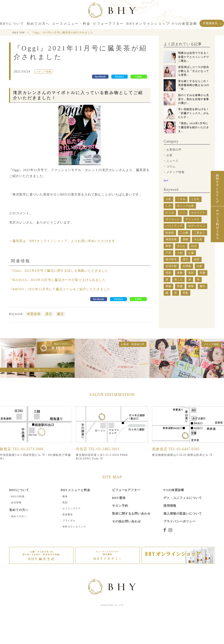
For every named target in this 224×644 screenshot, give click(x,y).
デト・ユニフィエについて (183, 498)
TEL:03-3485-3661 (104, 449)
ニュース (172, 161)
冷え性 (198, 239)
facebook (100, 77)
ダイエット (173, 219)
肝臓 (203, 273)
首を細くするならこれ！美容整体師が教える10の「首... (194, 85)
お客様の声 (174, 150)
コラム (171, 167)
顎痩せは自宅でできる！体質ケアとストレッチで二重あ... (194, 57)
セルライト (198, 213)
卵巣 (168, 246)
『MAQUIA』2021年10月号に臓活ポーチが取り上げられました (57, 280)
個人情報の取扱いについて (183, 513)
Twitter (120, 77)
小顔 (180, 253)
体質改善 (34, 314)
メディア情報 (175, 172)
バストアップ (174, 226)
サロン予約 (120, 506)
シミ (183, 213)
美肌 (168, 273)
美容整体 (68, 514)
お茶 (169, 155)
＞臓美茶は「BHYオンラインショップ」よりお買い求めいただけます (62, 241)
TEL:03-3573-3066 (28, 449)
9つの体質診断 (174, 490)
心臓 (191, 253)
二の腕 (184, 233)
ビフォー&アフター (126, 490)
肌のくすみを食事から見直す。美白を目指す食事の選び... (194, 99)
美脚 (180, 273)
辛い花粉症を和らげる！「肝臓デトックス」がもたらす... (194, 113)
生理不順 (171, 266)
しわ (168, 206)
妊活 (194, 246)
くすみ (181, 199)
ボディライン (197, 226)
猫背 (197, 259)
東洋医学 (171, 259)
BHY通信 (119, 498)
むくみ (170, 213)
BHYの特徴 (18, 496)
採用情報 (170, 506)
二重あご (200, 233)
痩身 (65, 496)
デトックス (193, 219)
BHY (166, 181)
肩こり (178, 279)
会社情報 (16, 502)
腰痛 (191, 286)
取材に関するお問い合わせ (131, 513)
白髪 (200, 266)
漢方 (49, 314)
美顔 (191, 273)
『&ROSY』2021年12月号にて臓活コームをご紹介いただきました (60, 289)
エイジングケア (71, 508)
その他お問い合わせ (127, 521)
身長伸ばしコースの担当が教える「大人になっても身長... (194, 71)
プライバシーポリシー (179, 521)
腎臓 (180, 286)
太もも (181, 246)
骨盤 (185, 293)
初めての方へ (19, 516)
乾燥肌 (170, 233)
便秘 (185, 239)
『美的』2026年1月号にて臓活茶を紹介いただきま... (194, 127)
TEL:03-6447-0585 (184, 449)
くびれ (195, 199)
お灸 (168, 199)
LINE (139, 77)
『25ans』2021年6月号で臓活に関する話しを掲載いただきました (59, 271)
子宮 (168, 253)
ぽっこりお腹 (185, 206)
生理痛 (187, 266)
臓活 (60, 314)
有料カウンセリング (74, 526)
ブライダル (69, 520)
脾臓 (168, 286)
